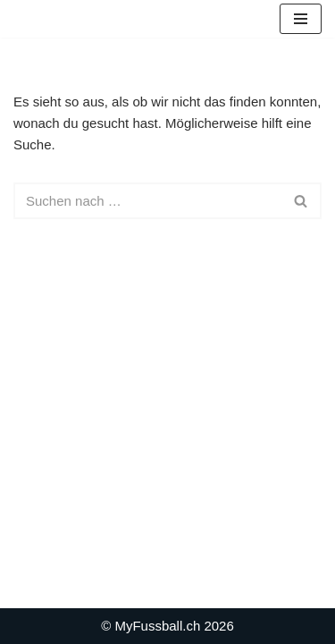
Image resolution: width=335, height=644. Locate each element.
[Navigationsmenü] (301, 19)
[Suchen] (147, 201)
